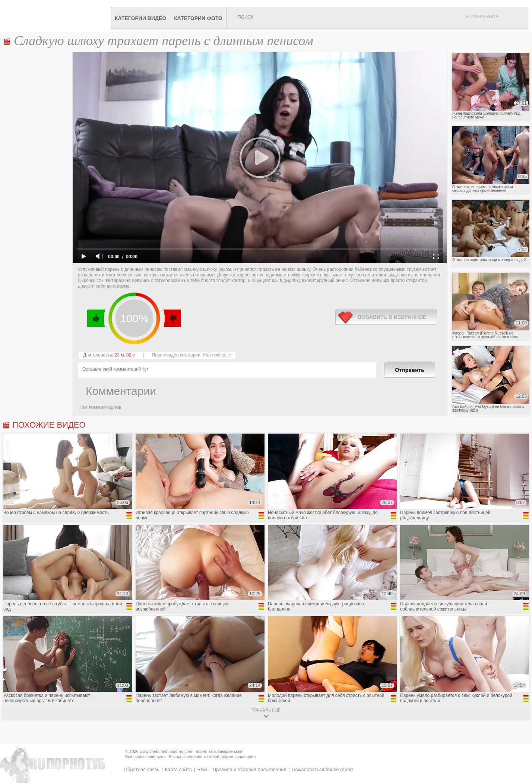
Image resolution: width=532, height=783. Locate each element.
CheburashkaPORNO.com (57, 16)
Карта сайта (178, 769)
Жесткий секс (217, 355)
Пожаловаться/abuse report (322, 769)
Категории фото (198, 18)
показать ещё (266, 710)
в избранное (386, 317)
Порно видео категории (176, 355)
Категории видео (140, 18)
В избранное (482, 17)
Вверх (518, 735)
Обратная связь (142, 769)
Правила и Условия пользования (250, 769)
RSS (202, 769)
